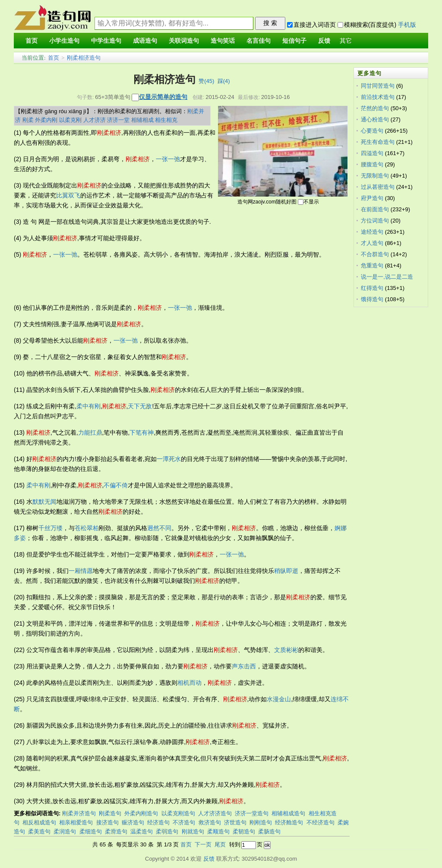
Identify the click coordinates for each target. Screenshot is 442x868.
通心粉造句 (375, 119)
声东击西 (244, 666)
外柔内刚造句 (141, 813)
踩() (224, 81)
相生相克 (166, 120)
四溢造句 (372, 153)
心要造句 (372, 131)
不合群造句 (375, 254)
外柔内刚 (46, 120)
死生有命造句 (378, 142)
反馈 (209, 859)
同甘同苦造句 (378, 86)
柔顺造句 (218, 831)
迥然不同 (159, 528)
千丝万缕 (51, 528)
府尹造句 (372, 198)
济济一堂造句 (252, 813)
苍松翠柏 (87, 528)
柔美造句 (39, 831)
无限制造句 (375, 176)
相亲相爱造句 (76, 822)
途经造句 (372, 232)
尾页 (220, 844)
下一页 (203, 844)
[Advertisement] (171, 281)
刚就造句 (193, 831)
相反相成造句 (39, 822)
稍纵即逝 (286, 571)
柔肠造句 (269, 831)
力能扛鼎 (90, 432)
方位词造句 (375, 221)
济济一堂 (118, 120)
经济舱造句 (289, 822)
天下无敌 (140, 406)
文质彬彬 (286, 650)
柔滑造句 (116, 831)
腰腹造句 (372, 164)
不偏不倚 (116, 485)
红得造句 (372, 288)
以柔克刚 (70, 120)
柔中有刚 (88, 406)
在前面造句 (375, 209)
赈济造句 (133, 822)
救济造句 (210, 822)
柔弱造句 (167, 831)
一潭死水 (169, 459)
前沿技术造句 (378, 97)
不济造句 (184, 822)
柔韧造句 (244, 831)
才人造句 (372, 243)
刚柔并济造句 (79, 813)
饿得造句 (372, 299)
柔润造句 (65, 831)
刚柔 (28, 120)
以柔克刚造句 (178, 813)
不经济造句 (320, 822)
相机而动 (189, 683)
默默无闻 (44, 502)
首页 (54, 58)
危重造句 (372, 265)
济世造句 (235, 822)
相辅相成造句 (288, 813)
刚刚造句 (261, 822)
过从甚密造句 (378, 187)
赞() (206, 81)
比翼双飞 (68, 195)
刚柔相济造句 (84, 58)
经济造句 (158, 822)
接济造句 (107, 822)
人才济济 (95, 120)
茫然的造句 (375, 108)
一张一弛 (168, 159)
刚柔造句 (110, 813)
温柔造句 (142, 831)
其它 (346, 41)
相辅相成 (142, 120)
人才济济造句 (215, 813)
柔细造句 (91, 831)
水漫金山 (279, 699)
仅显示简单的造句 (163, 97)
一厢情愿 (81, 571)
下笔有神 (142, 432)
